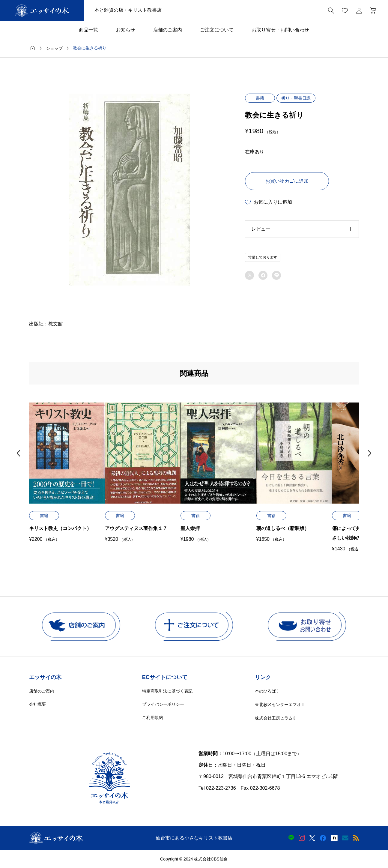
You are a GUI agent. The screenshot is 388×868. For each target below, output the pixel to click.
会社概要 (37, 704)
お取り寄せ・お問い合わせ (280, 30)
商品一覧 (88, 30)
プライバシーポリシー (163, 704)
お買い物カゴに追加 (287, 181)
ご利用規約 (153, 717)
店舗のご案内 (168, 30)
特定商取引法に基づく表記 (167, 691)
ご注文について (217, 30)
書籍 (260, 98)
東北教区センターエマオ (278, 705)
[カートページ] (371, 10)
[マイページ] (359, 10)
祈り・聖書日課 (296, 98)
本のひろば (265, 691)
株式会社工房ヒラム (274, 718)
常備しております (263, 257)
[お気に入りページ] (345, 10)
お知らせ (126, 30)
